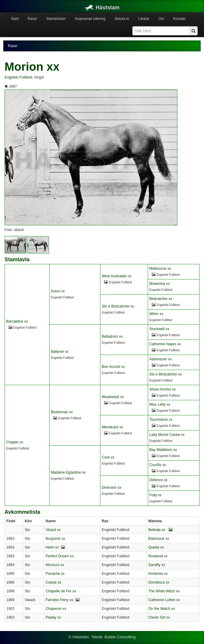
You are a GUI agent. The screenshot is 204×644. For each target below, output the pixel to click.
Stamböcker (56, 19)
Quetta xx (156, 547)
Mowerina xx (159, 284)
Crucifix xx (158, 465)
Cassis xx (53, 582)
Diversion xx (111, 488)
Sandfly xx (157, 565)
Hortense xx (158, 574)
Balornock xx (159, 539)
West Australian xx (116, 276)
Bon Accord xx (113, 367)
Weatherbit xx (113, 397)
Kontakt (179, 19)
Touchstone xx (161, 420)
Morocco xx (55, 565)
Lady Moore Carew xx (167, 435)
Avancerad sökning (90, 19)
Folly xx (155, 495)
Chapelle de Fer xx (61, 591)
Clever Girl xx (159, 617)
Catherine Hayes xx (165, 344)
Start (15, 19)
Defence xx (158, 480)
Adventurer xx (160, 359)
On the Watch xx (162, 609)
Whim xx (156, 314)
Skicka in (122, 19)
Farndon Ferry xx (59, 600)
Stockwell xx (159, 329)
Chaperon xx (56, 609)
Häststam (102, 8)
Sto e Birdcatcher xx (118, 306)
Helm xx (52, 547)
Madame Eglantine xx (68, 472)
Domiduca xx (159, 582)
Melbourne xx (160, 269)
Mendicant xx (112, 427)
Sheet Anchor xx (162, 389)
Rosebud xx (158, 556)
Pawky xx (53, 617)
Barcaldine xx (17, 321)
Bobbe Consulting (120, 637)
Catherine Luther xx (164, 600)
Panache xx (55, 574)
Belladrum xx (112, 336)
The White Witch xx (164, 591)
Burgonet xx (55, 539)
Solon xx (58, 291)
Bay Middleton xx (163, 450)
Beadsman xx (62, 412)
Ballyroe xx (60, 352)
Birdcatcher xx (161, 299)
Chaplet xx (15, 442)
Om (161, 19)
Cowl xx (108, 457)
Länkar (144, 19)
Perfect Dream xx (60, 556)
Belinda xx (160, 530)
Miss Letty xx (160, 404)
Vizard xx (53, 530)
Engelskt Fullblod (18, 77)
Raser (32, 19)
